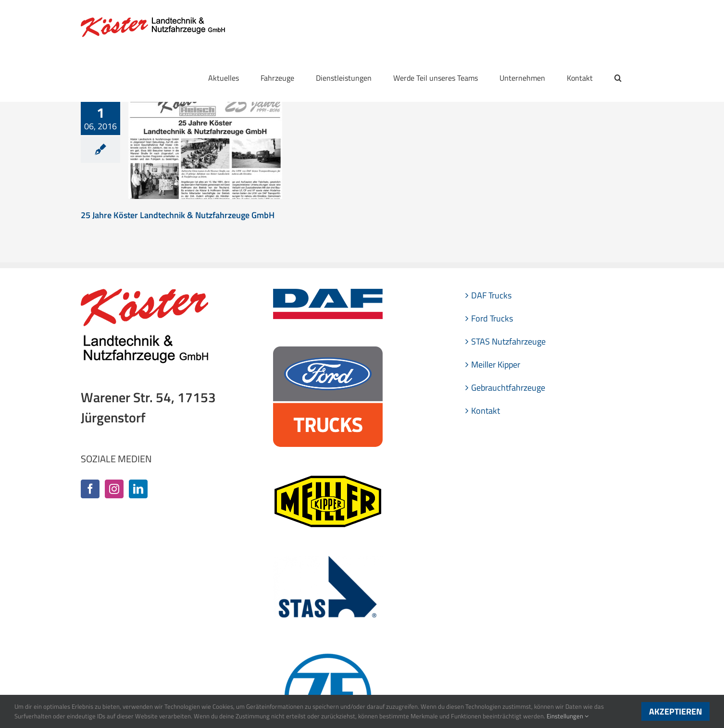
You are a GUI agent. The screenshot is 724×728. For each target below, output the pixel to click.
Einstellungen (568, 716)
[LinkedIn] (138, 489)
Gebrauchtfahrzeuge (508, 388)
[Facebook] (90, 489)
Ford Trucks (492, 318)
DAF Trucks (491, 295)
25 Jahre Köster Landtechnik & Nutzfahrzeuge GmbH (178, 215)
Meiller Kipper (496, 364)
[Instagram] (114, 489)
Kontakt (486, 411)
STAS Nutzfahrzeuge (508, 341)
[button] (618, 78)
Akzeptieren (675, 711)
